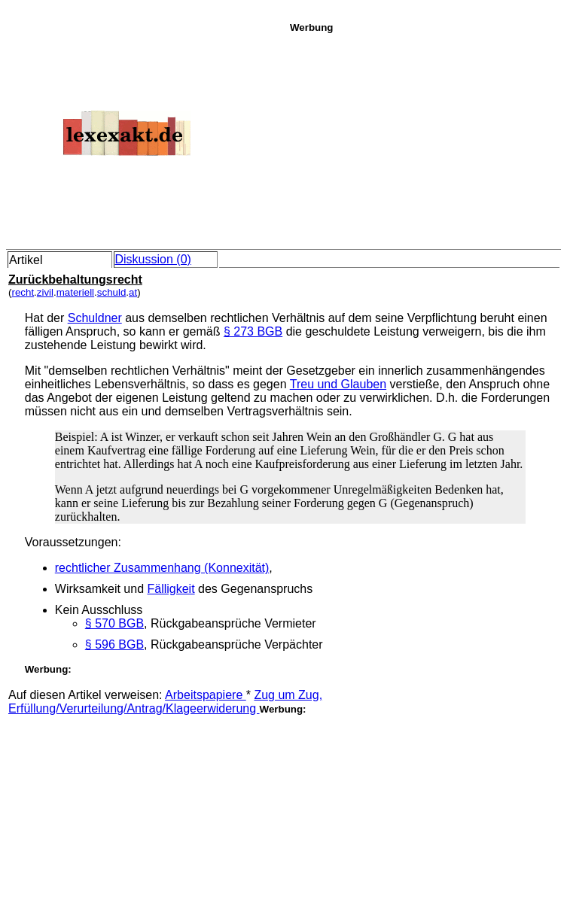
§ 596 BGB (114, 644)
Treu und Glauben (338, 384)
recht (23, 292)
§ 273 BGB (253, 331)
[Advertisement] (424, 138)
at (133, 292)
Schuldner (95, 318)
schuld (112, 292)
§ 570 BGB (114, 623)
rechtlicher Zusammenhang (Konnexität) (162, 568)
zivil (45, 292)
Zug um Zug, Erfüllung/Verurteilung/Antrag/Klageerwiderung (165, 702)
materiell (75, 292)
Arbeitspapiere (206, 695)
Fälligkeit (171, 589)
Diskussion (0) (153, 259)
